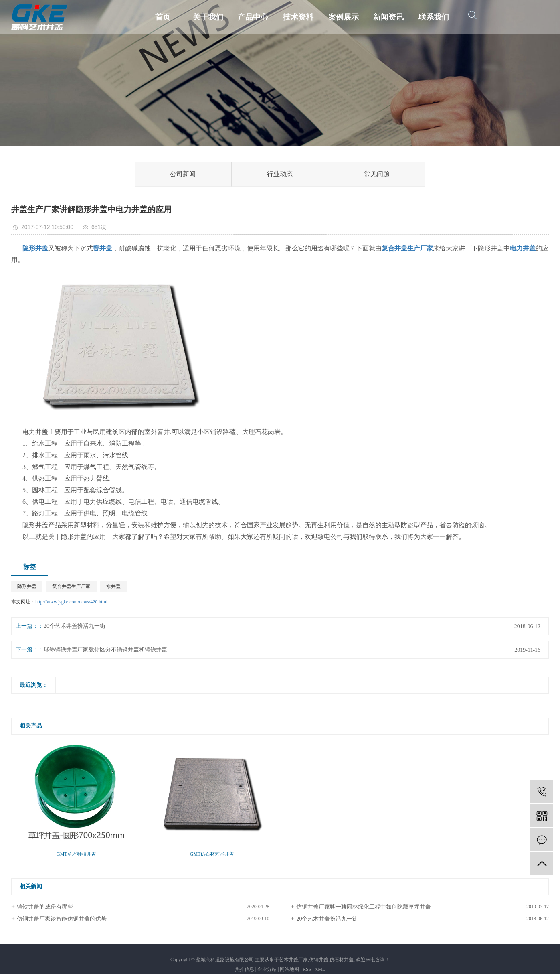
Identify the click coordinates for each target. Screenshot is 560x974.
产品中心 (253, 17)
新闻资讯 (388, 17)
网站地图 (289, 969)
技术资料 (298, 17)
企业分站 (267, 969)
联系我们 (434, 17)
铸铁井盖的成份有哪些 (45, 907)
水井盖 (113, 586)
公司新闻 (183, 174)
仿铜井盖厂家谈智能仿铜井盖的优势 (62, 919)
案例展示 (344, 17)
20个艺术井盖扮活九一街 (75, 626)
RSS (307, 969)
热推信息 (245, 969)
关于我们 (208, 17)
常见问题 (377, 174)
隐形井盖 (27, 586)
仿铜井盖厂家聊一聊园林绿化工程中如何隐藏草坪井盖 (364, 907)
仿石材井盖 (342, 960)
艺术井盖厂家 (293, 960)
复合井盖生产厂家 (71, 586)
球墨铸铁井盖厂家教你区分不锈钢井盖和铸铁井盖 (105, 650)
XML (320, 969)
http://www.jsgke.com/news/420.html (71, 602)
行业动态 (280, 174)
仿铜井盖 (319, 960)
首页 (163, 17)
